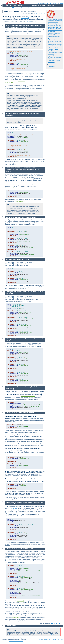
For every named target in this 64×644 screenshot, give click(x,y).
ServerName (21, 81)
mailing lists (52, 635)
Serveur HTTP (11, 8)
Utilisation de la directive (54, 61)
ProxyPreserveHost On (28, 396)
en (34, 14)
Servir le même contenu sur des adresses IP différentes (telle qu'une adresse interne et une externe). (55, 29)
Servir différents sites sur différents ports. (54, 34)
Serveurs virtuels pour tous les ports (20, 416)
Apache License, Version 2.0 (16, 641)
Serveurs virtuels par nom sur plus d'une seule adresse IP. (55, 25)
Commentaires (52, 67)
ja (39, 14)
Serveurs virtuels (35, 8)
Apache (4, 8)
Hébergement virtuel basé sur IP (18, 260)
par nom (29, 21)
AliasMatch (26, 444)
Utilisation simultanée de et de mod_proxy (54, 49)
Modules (40, 3)
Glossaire (54, 3)
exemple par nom (12, 508)
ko (42, 14)
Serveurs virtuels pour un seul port (20, 479)
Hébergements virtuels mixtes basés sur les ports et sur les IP (55, 41)
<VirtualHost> (10, 83)
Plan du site (60, 3)
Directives (45, 3)
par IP (34, 21)
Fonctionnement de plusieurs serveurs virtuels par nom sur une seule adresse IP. (55, 21)
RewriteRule (35, 444)
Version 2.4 (27, 8)
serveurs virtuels (25, 18)
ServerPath (21, 601)
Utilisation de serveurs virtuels (21, 413)
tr (44, 14)
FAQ (50, 3)
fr (37, 14)
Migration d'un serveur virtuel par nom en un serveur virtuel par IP (55, 57)
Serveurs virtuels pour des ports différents (22, 449)
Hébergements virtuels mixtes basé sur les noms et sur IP (55, 45)
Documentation (19, 8)
